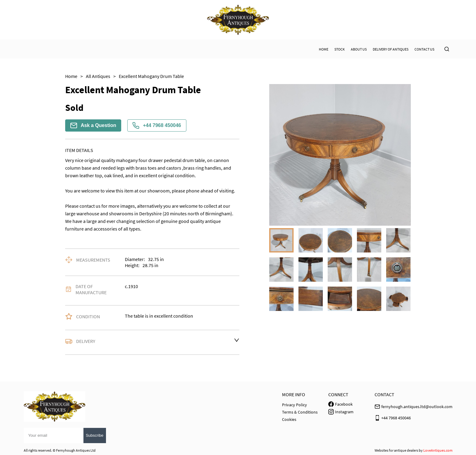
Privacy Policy (294, 405)
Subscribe (95, 435)
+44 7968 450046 (157, 125)
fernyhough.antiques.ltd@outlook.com (417, 407)
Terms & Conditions (300, 412)
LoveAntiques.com (438, 450)
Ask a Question (93, 125)
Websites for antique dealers (396, 450)
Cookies (289, 419)
